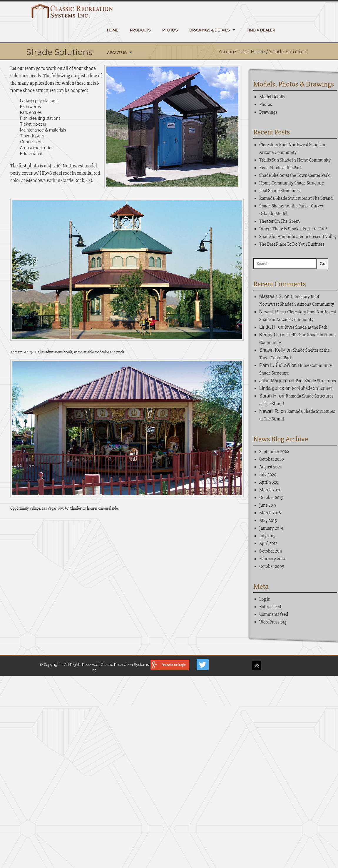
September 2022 (274, 452)
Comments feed (274, 614)
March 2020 (270, 490)
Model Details (272, 97)
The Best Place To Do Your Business (292, 244)
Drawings (268, 112)
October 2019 (271, 498)
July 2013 (267, 536)
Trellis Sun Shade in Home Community (295, 160)
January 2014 (271, 528)
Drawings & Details (209, 30)
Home (113, 30)
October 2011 (271, 551)
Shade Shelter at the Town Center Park (294, 175)
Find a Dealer (261, 30)
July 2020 (268, 475)
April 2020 (269, 482)
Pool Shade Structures (279, 191)
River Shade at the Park (281, 168)
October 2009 (272, 566)
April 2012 (268, 543)
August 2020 (271, 467)
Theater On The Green (279, 221)
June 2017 (268, 505)
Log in (265, 599)
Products (140, 30)
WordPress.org (273, 622)
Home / (259, 52)
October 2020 (272, 459)
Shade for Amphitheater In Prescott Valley (298, 237)
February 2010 (272, 559)
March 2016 (270, 513)
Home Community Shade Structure (292, 183)
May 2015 (268, 521)
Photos (170, 30)
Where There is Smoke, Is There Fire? (293, 229)
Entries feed (270, 607)
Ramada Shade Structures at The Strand (296, 198)
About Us (117, 53)
